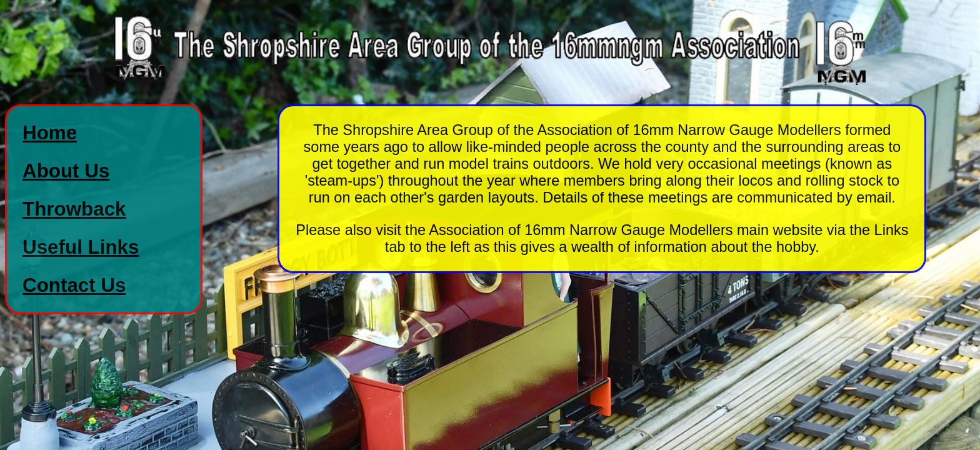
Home (50, 133)
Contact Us (74, 285)
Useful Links (81, 247)
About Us (66, 171)
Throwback (74, 209)
